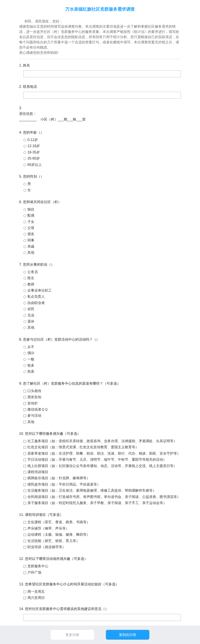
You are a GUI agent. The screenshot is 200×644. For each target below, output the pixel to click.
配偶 (31, 215)
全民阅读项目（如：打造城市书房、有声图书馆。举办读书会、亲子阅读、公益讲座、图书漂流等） (104, 497)
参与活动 (34, 415)
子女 (31, 222)
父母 (31, 228)
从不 (31, 347)
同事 (31, 240)
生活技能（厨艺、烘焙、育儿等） (53, 541)
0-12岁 (33, 140)
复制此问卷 (128, 635)
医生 (31, 278)
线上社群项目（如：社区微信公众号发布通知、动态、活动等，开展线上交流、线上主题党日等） (102, 466)
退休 (31, 321)
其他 (31, 252)
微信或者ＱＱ (38, 409)
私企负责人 (36, 297)
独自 (31, 209)
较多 (31, 365)
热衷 (31, 371)
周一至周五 (36, 592)
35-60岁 (34, 158)
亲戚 (31, 246)
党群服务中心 (38, 566)
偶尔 (31, 353)
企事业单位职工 (40, 290)
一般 (31, 359)
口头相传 (34, 391)
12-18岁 (34, 146)
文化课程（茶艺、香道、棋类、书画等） (59, 522)
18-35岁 (34, 152)
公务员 (33, 272)
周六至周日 (36, 598)
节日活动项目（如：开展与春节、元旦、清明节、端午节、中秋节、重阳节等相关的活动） (97, 460)
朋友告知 (34, 397)
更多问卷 (72, 635)
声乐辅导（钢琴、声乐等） (48, 528)
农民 (31, 309)
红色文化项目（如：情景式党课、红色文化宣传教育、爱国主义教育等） (83, 447)
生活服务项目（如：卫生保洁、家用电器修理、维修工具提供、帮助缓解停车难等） (92, 490)
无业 (31, 315)
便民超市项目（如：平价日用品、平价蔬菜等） (64, 484)
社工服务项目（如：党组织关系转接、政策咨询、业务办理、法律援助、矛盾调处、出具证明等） (102, 441)
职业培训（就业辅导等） (47, 547)
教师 (31, 284)
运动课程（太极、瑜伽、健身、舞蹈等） (59, 534)
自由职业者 (36, 303)
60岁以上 (35, 165)
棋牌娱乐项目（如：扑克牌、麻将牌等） (59, 478)
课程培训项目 (38, 472)
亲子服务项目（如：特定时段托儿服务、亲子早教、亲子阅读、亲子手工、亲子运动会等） (97, 503)
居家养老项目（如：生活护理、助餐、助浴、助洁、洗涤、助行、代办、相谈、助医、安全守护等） (104, 453)
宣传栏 (33, 403)
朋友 (31, 234)
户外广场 (34, 572)
